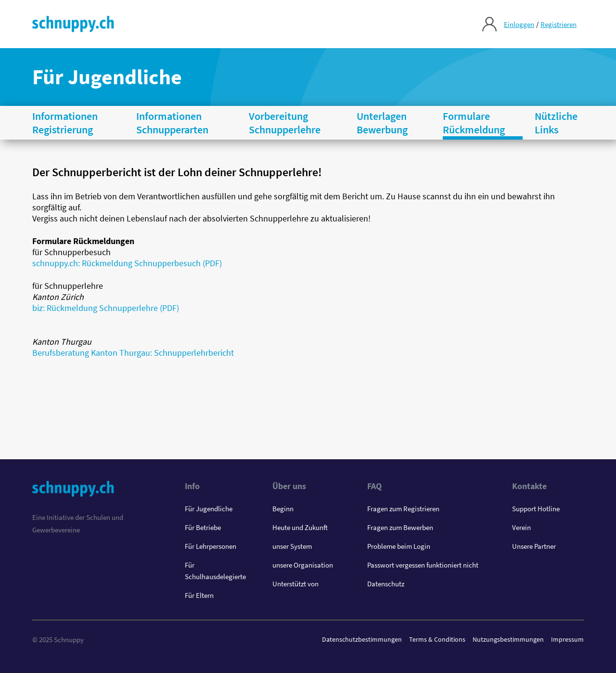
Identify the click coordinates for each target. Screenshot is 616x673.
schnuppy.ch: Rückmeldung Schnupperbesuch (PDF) (127, 263)
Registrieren (558, 24)
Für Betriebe (203, 527)
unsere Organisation (303, 565)
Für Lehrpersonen (211, 546)
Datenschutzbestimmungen (362, 639)
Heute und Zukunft (300, 527)
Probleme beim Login (399, 546)
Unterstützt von (295, 584)
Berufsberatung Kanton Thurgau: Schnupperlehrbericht (133, 353)
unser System (292, 546)
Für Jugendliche (209, 509)
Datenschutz (386, 584)
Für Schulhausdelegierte (215, 571)
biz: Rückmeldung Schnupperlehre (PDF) (106, 308)
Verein (521, 527)
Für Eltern (199, 595)
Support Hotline (536, 509)
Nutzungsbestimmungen (508, 639)
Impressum (567, 639)
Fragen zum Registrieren (403, 509)
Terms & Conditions (437, 639)
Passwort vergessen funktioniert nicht (423, 565)
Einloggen (519, 24)
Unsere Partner (534, 546)
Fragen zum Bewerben (400, 527)
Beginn (283, 509)
